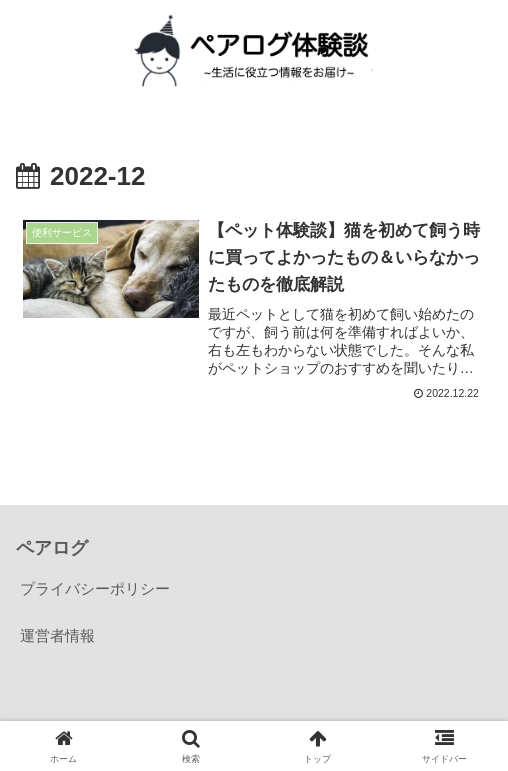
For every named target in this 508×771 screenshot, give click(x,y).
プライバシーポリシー (95, 588)
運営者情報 (57, 635)
